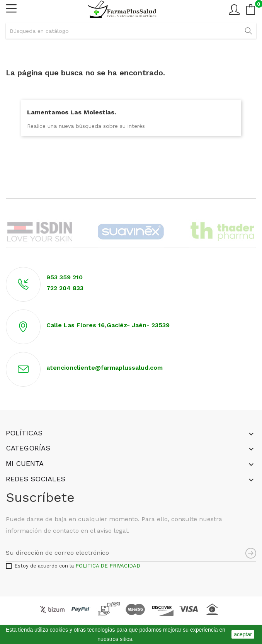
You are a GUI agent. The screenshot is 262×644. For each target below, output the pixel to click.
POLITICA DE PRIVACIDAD (108, 566)
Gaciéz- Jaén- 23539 (139, 325)
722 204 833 (65, 288)
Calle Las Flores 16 (76, 325)
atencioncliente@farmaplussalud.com (105, 368)
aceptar (243, 634)
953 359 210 (65, 277)
